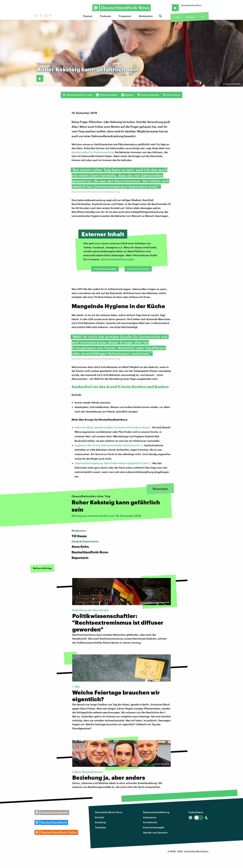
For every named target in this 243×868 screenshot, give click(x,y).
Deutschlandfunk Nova (109, 812)
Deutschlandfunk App (77, 95)
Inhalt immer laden (138, 269)
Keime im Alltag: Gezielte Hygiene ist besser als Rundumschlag (111, 427)
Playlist (190, 17)
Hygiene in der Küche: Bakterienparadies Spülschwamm (108, 445)
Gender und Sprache (155, 832)
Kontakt (100, 817)
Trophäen (101, 827)
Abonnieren (172, 95)
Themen (88, 16)
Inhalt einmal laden (105, 269)
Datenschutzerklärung (156, 812)
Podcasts (106, 16)
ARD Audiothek (107, 95)
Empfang (100, 822)
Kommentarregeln (154, 827)
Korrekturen (150, 822)
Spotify (127, 95)
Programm (125, 16)
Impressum (150, 817)
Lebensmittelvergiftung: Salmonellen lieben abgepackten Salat (112, 463)
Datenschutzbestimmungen (117, 259)
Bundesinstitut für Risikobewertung (93, 152)
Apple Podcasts (148, 95)
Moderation (146, 16)
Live (177, 17)
